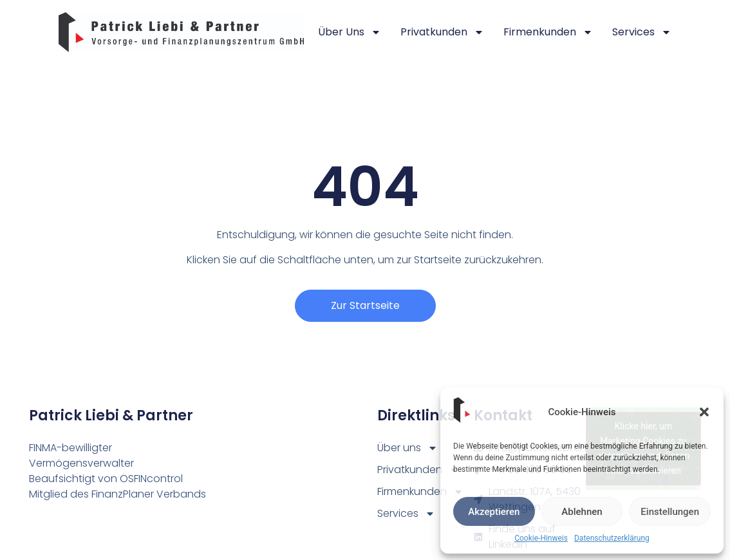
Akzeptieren (494, 512)
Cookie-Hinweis (541, 538)
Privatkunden (442, 32)
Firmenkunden (548, 32)
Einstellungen (670, 512)
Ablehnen (582, 512)
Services (642, 32)
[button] (704, 412)
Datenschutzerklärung (612, 538)
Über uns (350, 32)
